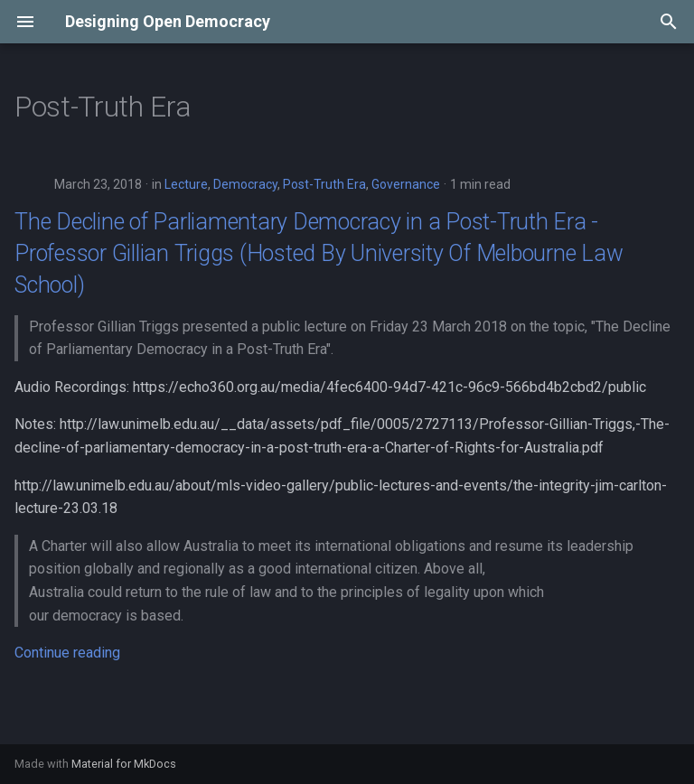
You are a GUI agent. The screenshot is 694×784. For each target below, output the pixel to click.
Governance (406, 184)
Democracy (245, 184)
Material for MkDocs (124, 764)
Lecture (186, 184)
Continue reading (67, 653)
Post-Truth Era (324, 184)
